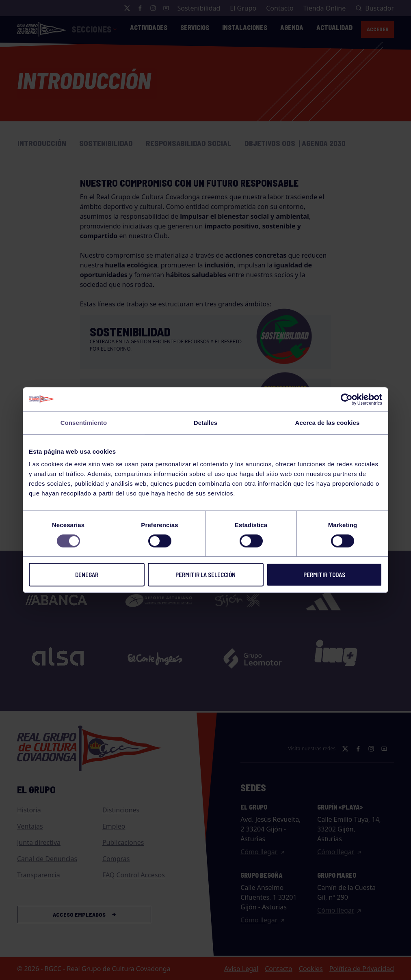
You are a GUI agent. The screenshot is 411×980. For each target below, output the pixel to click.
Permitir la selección (205, 575)
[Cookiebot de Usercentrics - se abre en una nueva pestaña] (347, 399)
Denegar (87, 575)
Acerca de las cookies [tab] (328, 423)
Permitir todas (324, 575)
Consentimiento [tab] (84, 423)
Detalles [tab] (205, 423)
